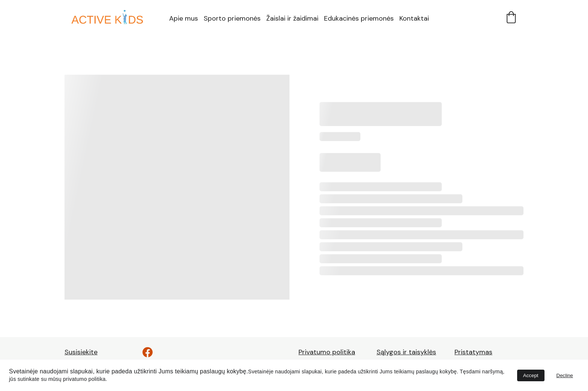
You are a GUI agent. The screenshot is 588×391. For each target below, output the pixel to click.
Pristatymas (473, 352)
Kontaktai (414, 18)
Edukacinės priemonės (359, 18)
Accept (531, 375)
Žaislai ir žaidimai (292, 18)
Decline (565, 375)
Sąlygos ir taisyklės (406, 352)
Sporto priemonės (232, 18)
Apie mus (184, 18)
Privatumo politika (327, 352)
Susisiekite (81, 352)
